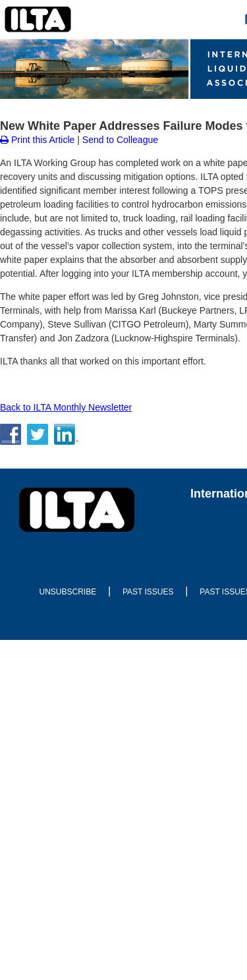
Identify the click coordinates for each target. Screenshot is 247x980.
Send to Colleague (120, 140)
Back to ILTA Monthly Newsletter (66, 407)
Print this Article (37, 140)
